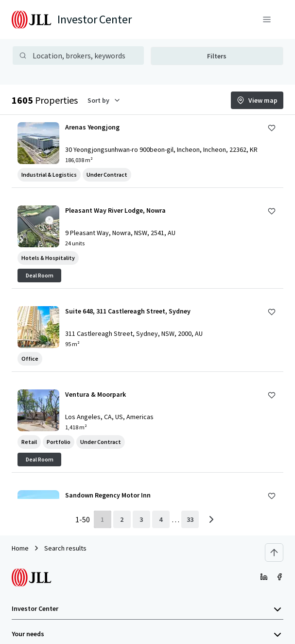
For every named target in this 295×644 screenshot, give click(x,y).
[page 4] (161, 519)
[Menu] (267, 19)
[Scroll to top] (274, 552)
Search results (65, 548)
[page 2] (122, 519)
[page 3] (141, 519)
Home (20, 548)
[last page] (190, 519)
